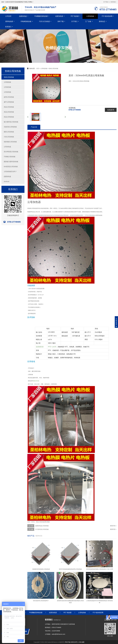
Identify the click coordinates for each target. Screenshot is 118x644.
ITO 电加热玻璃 (107, 16)
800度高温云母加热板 (11, 167)
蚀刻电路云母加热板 (10, 142)
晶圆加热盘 (23, 16)
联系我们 (113, 2)
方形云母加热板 (9, 137)
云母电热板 (90, 16)
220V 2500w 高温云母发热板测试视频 (38, 522)
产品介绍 (34, 127)
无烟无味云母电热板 (10, 127)
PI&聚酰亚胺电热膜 (41, 16)
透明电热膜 (9, 21)
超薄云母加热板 (9, 97)
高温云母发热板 (9, 112)
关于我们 (106, 2)
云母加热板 (7, 92)
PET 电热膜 (75, 16)
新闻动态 (102, 21)
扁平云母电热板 (9, 102)
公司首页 (8, 16)
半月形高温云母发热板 (42, 529)
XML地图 (82, 642)
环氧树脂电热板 (26, 21)
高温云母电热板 (9, 117)
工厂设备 (88, 21)
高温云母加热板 (9, 107)
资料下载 (61, 21)
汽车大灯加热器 (44, 21)
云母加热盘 (7, 147)
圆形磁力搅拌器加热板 (11, 162)
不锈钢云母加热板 (10, 157)
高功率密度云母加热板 (11, 152)
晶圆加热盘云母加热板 (42, 526)
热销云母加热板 (9, 77)
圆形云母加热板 (9, 132)
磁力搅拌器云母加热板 (11, 122)
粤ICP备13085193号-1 (72, 642)
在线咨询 (111, 110)
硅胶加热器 (59, 16)
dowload (7, 181)
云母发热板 (7, 87)
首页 (38, 68)
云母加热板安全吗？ (10, 171)
